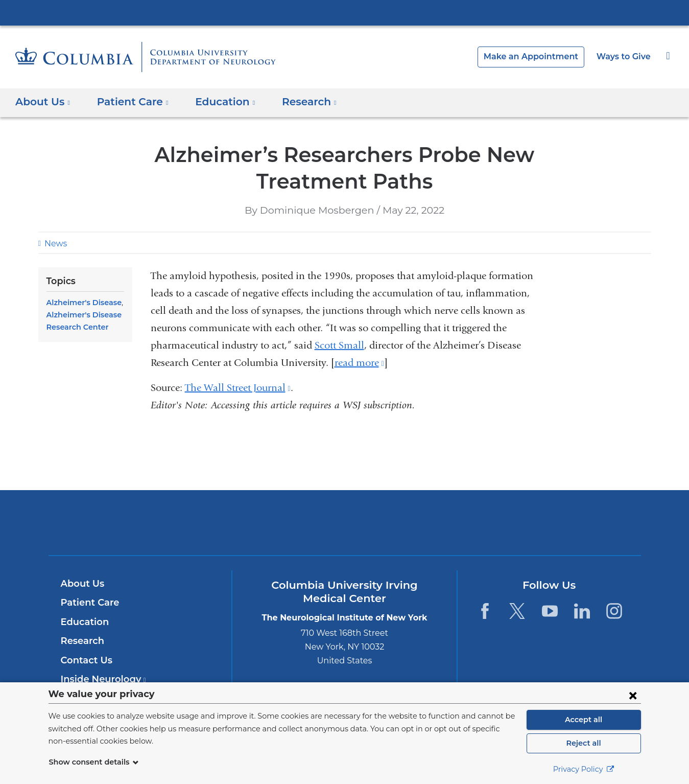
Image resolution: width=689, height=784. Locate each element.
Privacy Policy (584, 769)
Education (83, 622)
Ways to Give (625, 56)
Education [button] (216, 102)
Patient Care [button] (128, 102)
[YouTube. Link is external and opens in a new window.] (550, 611)
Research (81, 641)
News (55, 244)
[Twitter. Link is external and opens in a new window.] (517, 611)
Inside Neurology (100, 679)
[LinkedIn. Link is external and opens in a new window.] (582, 611)
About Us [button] (43, 102)
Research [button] (296, 102)
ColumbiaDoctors (492, 522)
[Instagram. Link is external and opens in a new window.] (615, 611)
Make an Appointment (539, 56)
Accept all (584, 720)
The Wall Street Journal (238, 388)
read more (359, 363)
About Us (81, 584)
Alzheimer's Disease (82, 303)
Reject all (584, 743)
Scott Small (339, 345)
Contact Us (85, 660)
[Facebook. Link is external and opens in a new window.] (485, 611)
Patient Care (88, 603)
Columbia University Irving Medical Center (345, 12)
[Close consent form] (633, 695)
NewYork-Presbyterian (344, 529)
